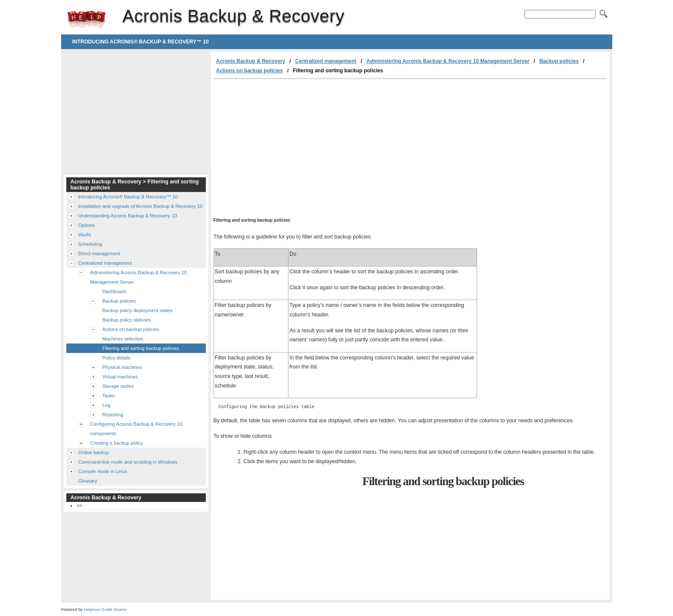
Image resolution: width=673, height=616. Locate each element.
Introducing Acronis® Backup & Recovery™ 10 (141, 42)
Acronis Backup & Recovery (87, 19)
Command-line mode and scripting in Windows (128, 462)
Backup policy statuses (127, 320)
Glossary (88, 481)
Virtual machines (120, 377)
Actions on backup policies (250, 71)
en (80, 505)
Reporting (113, 415)
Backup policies (559, 61)
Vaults (85, 235)
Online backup (94, 452)
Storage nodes (118, 386)
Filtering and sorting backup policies (141, 348)
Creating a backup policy (117, 443)
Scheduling (90, 244)
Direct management (99, 254)
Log (107, 405)
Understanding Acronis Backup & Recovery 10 (128, 216)
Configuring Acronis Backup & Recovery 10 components (136, 429)
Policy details (116, 358)
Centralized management (326, 61)
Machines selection (123, 339)
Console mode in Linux (103, 471)
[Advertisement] (286, 144)
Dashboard (114, 291)
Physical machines (123, 367)
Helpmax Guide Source (105, 609)
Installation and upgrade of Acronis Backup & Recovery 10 (141, 206)
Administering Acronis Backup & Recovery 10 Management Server (448, 61)
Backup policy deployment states (138, 310)
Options (87, 225)
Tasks (109, 396)
